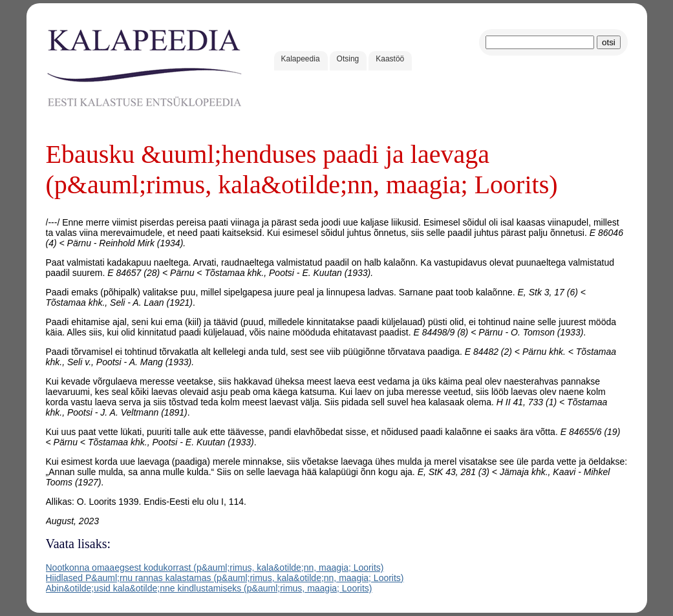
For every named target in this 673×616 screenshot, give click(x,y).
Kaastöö (390, 59)
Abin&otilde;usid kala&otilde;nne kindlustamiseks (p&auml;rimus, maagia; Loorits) (209, 588)
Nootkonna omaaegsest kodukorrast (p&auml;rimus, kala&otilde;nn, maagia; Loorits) (215, 568)
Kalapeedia (301, 59)
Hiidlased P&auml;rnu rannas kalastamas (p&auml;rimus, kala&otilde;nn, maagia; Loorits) (225, 578)
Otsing (348, 59)
